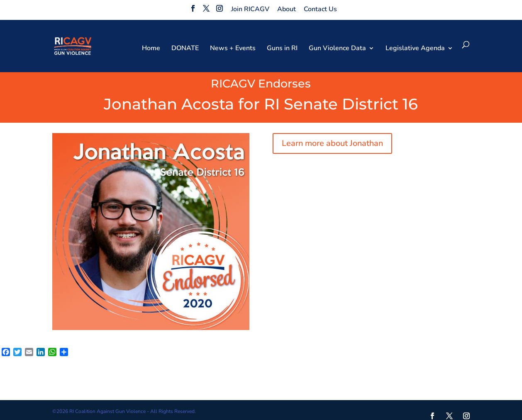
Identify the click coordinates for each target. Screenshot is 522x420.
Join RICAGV (250, 9)
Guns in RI (282, 49)
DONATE (185, 49)
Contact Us (320, 9)
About (287, 9)
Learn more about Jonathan (332, 143)
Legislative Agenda (415, 49)
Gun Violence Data (337, 49)
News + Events (233, 49)
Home (151, 49)
